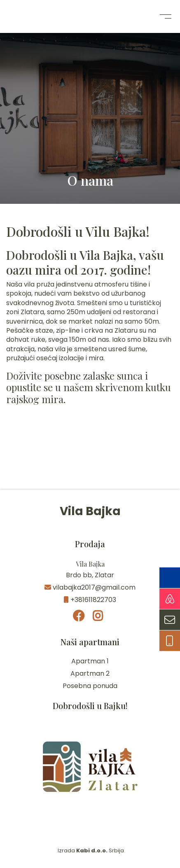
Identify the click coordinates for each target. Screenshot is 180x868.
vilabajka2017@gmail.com (90, 587)
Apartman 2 (90, 673)
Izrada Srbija (90, 850)
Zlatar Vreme (90, 459)
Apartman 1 (90, 661)
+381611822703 (90, 600)
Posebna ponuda (90, 686)
